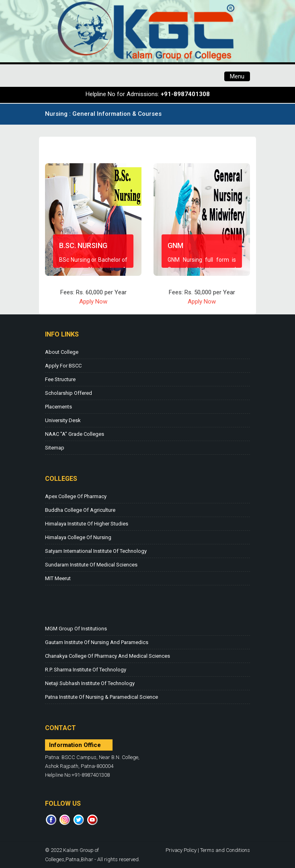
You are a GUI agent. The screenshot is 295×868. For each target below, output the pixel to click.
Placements (58, 407)
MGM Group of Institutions (76, 629)
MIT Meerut (58, 578)
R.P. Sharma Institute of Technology (86, 670)
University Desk (63, 420)
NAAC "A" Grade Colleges (75, 434)
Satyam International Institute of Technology (96, 551)
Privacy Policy (181, 850)
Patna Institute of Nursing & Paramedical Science (101, 697)
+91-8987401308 (185, 94)
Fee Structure (60, 379)
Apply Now (93, 302)
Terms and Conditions (225, 850)
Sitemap (55, 448)
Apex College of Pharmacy (76, 496)
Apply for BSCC (63, 366)
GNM (175, 245)
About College (62, 352)
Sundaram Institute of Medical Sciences (91, 565)
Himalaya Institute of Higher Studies (87, 524)
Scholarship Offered (69, 393)
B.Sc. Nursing (83, 245)
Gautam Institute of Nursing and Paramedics (97, 642)
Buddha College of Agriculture (80, 510)
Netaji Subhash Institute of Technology (90, 683)
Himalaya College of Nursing (78, 537)
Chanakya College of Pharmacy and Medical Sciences (108, 656)
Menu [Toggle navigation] (237, 76)
